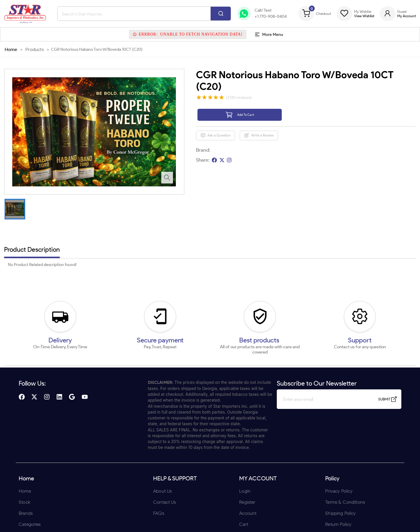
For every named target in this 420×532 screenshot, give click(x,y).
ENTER (179, 304)
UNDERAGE (241, 304)
